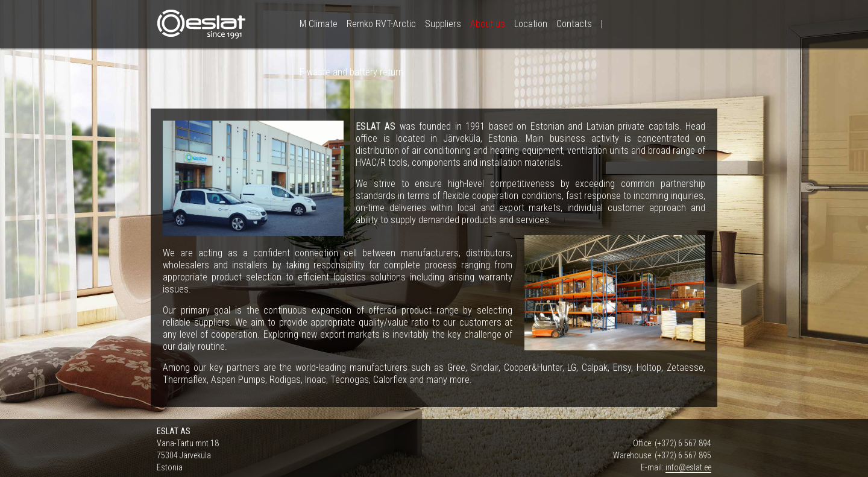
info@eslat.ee (688, 467)
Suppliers (443, 24)
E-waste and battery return (351, 72)
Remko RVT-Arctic (381, 24)
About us (488, 24)
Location (531, 24)
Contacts (574, 24)
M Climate (319, 24)
